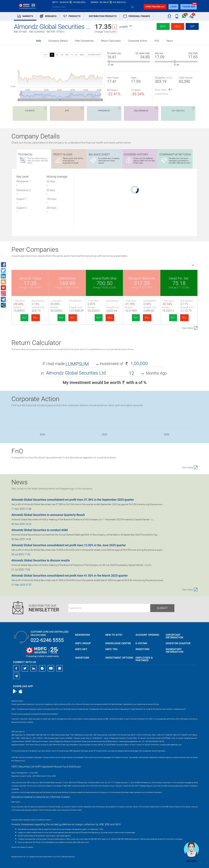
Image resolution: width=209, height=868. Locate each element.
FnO (157, 41)
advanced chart (94, 55)
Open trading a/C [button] (155, 7)
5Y (76, 55)
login (173, 7)
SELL (36, 318)
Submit (162, 608)
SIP (192, 26)
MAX (82, 55)
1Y (72, 55)
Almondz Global (30, 278)
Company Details (58, 41)
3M (67, 55)
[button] (126, 27)
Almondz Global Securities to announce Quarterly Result (48, 515)
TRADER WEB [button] (189, 7)
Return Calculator (111, 41)
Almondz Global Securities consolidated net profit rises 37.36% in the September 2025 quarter (73, 500)
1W (57, 55)
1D (52, 55)
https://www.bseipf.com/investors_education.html (28, 813)
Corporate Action (138, 41)
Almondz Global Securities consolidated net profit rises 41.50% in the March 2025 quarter (70, 576)
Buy (163, 26)
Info (39, 41)
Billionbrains (67, 278)
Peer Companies (84, 41)
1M (62, 55)
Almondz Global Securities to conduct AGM (40, 530)
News (170, 41)
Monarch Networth (142, 278)
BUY (24, 318)
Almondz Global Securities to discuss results (41, 560)
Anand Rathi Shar (104, 278)
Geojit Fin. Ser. (179, 278)
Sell (178, 26)
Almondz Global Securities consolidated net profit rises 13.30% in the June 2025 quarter (69, 545)
